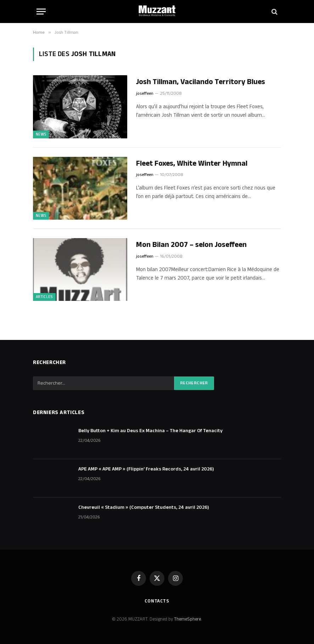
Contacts (157, 601)
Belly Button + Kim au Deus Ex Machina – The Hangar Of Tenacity (150, 431)
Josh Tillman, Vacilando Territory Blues (201, 82)
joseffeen (145, 93)
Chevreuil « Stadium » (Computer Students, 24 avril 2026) (144, 507)
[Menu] (41, 12)
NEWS (41, 134)
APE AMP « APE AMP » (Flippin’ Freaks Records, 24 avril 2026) (146, 469)
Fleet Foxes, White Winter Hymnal (192, 164)
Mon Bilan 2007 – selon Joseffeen (191, 245)
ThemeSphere (187, 619)
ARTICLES (44, 297)
